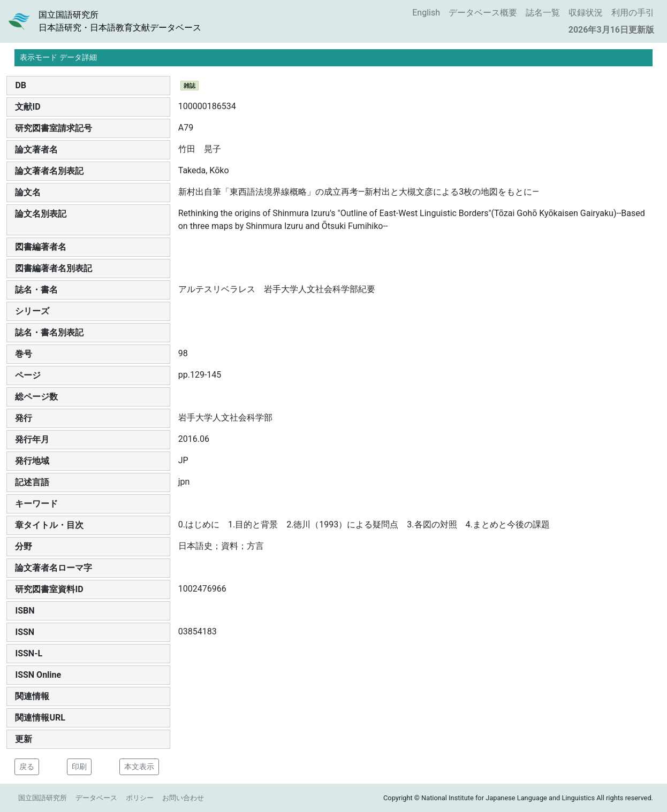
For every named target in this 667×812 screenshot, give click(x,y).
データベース (96, 798)
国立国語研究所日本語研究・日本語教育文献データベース (120, 21)
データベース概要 (483, 13)
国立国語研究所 (43, 798)
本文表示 (139, 767)
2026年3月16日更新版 (611, 30)
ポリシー (140, 798)
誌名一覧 (543, 13)
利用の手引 (633, 13)
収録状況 (586, 13)
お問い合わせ (183, 798)
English (426, 13)
